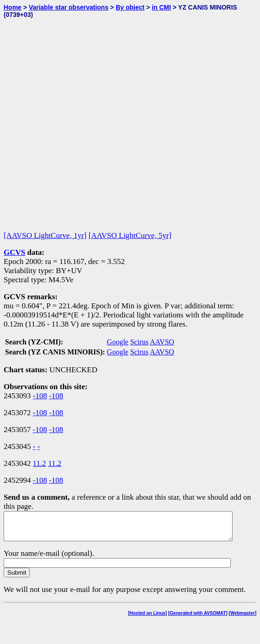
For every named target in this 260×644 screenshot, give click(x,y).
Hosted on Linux (148, 619)
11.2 (40, 463)
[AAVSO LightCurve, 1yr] (45, 235)
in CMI (161, 7)
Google (118, 342)
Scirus (139, 342)
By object (130, 7)
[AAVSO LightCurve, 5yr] (130, 235)
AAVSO (162, 342)
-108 (40, 396)
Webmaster (243, 619)
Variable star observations (69, 7)
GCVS (14, 252)
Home (13, 7)
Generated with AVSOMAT (198, 619)
